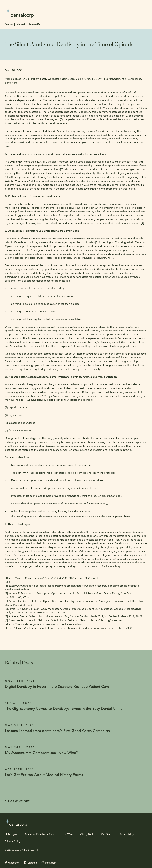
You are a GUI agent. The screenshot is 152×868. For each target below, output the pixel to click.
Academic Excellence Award (40, 835)
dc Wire (68, 835)
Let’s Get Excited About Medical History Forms (44, 775)
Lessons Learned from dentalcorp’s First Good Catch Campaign (57, 731)
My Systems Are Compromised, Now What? (41, 753)
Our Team (107, 835)
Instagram (51, 863)
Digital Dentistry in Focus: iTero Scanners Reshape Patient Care (57, 687)
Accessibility (127, 835)
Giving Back (87, 835)
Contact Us (34, 24)
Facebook (13, 863)
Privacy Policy (13, 842)
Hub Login (21, 24)
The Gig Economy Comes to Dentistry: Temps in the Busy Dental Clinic (64, 709)
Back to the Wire (19, 801)
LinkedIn (32, 863)
